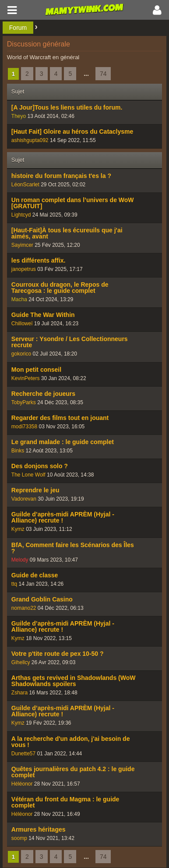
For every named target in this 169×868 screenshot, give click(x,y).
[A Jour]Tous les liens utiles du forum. (67, 107)
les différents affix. (39, 260)
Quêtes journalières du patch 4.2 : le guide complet (73, 772)
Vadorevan (24, 499)
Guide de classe (35, 575)
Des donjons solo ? (40, 466)
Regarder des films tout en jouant (60, 418)
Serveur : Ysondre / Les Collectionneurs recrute (70, 342)
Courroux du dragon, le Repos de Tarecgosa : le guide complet (60, 288)
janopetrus (24, 269)
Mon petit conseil (36, 370)
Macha (19, 299)
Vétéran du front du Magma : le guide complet (65, 802)
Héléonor (22, 784)
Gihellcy (21, 662)
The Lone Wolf (28, 475)
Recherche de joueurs (43, 394)
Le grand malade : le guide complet (63, 442)
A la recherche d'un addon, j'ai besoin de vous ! (71, 742)
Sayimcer (22, 245)
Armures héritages (39, 829)
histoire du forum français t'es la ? (61, 176)
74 (103, 74)
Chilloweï (22, 324)
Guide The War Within (43, 315)
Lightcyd (21, 215)
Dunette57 (23, 754)
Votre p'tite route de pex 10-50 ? (58, 654)
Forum (18, 28)
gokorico (21, 354)
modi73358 (24, 427)
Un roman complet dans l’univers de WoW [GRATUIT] (73, 203)
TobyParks (24, 402)
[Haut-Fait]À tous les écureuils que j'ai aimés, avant (67, 233)
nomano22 (24, 608)
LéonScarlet (25, 185)
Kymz (18, 529)
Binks (18, 451)
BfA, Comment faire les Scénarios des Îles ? (73, 548)
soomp (19, 838)
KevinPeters (26, 378)
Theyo (19, 116)
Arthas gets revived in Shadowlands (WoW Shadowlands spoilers (74, 681)
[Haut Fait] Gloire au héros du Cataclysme (72, 132)
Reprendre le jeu (35, 490)
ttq (14, 584)
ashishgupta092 (30, 140)
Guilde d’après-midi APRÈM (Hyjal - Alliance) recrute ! (63, 517)
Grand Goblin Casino (42, 599)
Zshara (19, 693)
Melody (20, 560)
